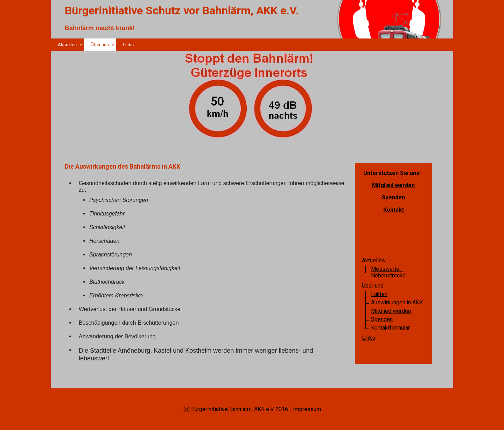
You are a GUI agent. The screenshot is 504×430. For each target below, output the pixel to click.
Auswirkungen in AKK (397, 302)
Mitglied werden (393, 185)
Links (128, 45)
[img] (252, 101)
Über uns (100, 45)
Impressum (307, 409)
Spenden (393, 198)
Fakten (379, 294)
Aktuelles (67, 45)
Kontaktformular (390, 328)
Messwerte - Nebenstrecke (388, 272)
